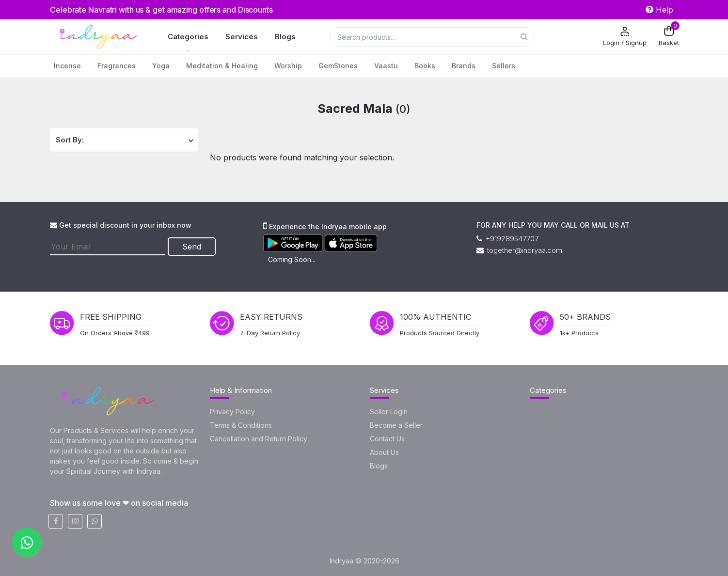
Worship (288, 66)
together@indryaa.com (519, 250)
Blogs (285, 37)
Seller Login (389, 412)
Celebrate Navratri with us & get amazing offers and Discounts (163, 10)
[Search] (432, 37)
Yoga (161, 66)
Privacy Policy (232, 412)
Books (425, 66)
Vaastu (386, 66)
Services (242, 37)
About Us (384, 452)
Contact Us (387, 439)
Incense (67, 66)
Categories (188, 37)
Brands (464, 66)
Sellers (504, 66)
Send (192, 246)
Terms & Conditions (241, 425)
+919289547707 (507, 239)
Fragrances (117, 66)
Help (659, 10)
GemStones (338, 66)
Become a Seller (396, 425)
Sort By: (70, 140)
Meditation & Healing (222, 66)
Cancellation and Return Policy (259, 439)
